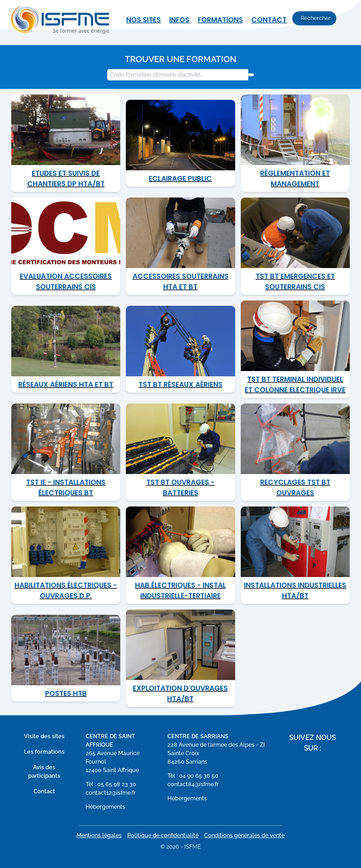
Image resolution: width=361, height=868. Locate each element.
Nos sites (143, 20)
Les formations (44, 752)
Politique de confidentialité (163, 835)
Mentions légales (99, 835)
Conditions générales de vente (244, 835)
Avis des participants (44, 772)
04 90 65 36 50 (199, 776)
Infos (179, 20)
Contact (269, 20)
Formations (220, 20)
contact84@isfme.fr (193, 784)
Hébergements (105, 807)
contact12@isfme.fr (111, 793)
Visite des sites (44, 736)
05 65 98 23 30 (117, 784)
